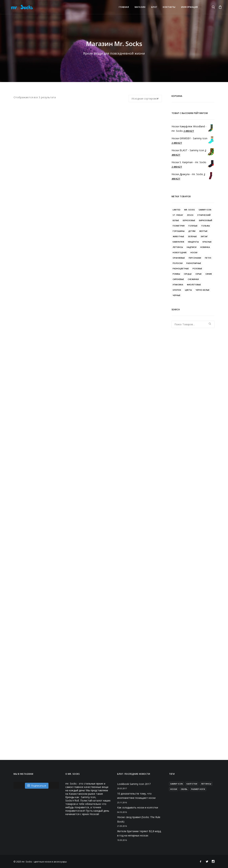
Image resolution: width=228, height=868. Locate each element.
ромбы (176, 274)
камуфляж (178, 242)
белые (176, 220)
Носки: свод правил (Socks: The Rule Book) (139, 819)
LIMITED (177, 210)
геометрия (179, 226)
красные (207, 242)
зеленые (192, 236)
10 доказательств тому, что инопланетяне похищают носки (136, 796)
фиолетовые (194, 285)
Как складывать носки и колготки (138, 807)
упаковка (178, 285)
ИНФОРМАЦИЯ (190, 7)
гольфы (206, 226)
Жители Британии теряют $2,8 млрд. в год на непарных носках (139, 833)
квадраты (193, 242)
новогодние (180, 252)
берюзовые (189, 220)
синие (209, 274)
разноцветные (181, 268)
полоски (178, 263)
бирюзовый (206, 220)
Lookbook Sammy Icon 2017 (134, 784)
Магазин (140, 7)
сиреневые (178, 279)
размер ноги (198, 789)
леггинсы (178, 247)
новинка (205, 247)
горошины (179, 231)
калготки (192, 784)
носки (194, 252)
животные (178, 236)
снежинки (193, 279)
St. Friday (178, 215)
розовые (197, 268)
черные (177, 295)
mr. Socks (190, 210)
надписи (192, 247)
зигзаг (204, 236)
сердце (188, 274)
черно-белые (203, 290)
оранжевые (179, 258)
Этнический (204, 215)
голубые (193, 226)
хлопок (177, 290)
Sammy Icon (205, 210)
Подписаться (37, 786)
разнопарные (194, 263)
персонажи (195, 258)
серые (199, 274)
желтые (203, 231)
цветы (188, 290)
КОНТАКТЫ (169, 7)
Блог (154, 7)
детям (192, 231)
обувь (184, 789)
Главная (124, 7)
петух (208, 258)
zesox (190, 215)
